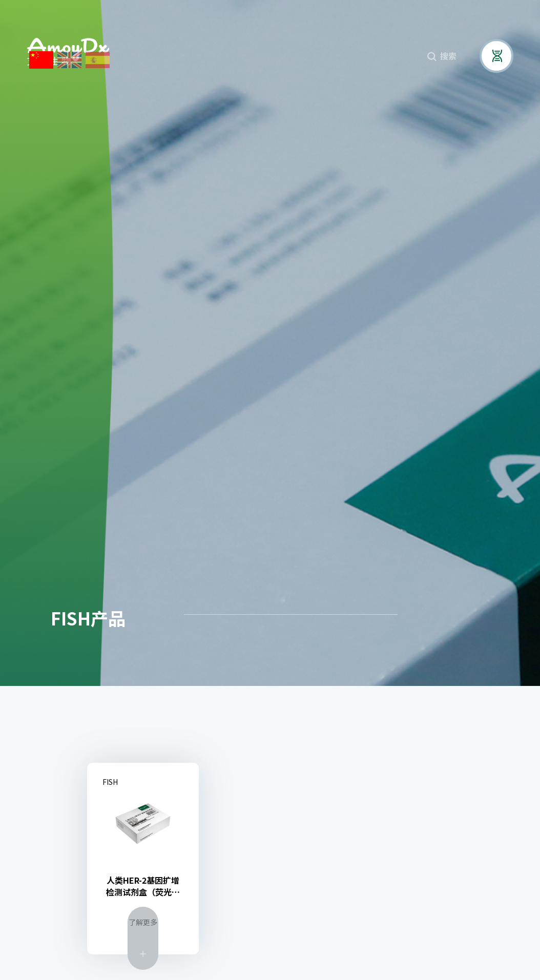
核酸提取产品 (452, 614)
